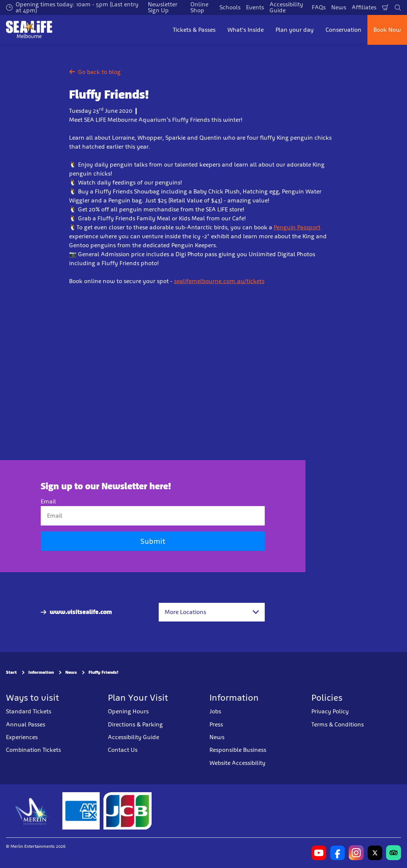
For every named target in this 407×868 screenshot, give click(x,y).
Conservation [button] (344, 30)
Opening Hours (128, 711)
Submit (153, 541)
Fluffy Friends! (103, 672)
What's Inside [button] (246, 30)
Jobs (215, 711)
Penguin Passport (297, 227)
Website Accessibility (237, 763)
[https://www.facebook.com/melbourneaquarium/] (338, 853)
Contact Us (123, 750)
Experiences (22, 737)
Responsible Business (238, 750)
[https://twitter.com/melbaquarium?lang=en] (375, 853)
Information (41, 672)
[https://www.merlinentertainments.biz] (32, 811)
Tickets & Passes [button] (194, 30)
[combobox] (212, 612)
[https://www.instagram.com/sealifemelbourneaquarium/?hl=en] (356, 853)
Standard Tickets (29, 711)
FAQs (319, 7)
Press (216, 724)
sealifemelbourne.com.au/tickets (219, 281)
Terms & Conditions (338, 724)
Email (48, 501)
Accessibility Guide (133, 737)
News (339, 7)
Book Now (387, 30)
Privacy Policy (330, 711)
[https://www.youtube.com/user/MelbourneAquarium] (319, 853)
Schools (230, 7)
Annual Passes (26, 724)
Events (255, 7)
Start (11, 672)
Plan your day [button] (295, 30)
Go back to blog (95, 72)
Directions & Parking (135, 724)
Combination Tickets (33, 750)
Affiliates (364, 7)
